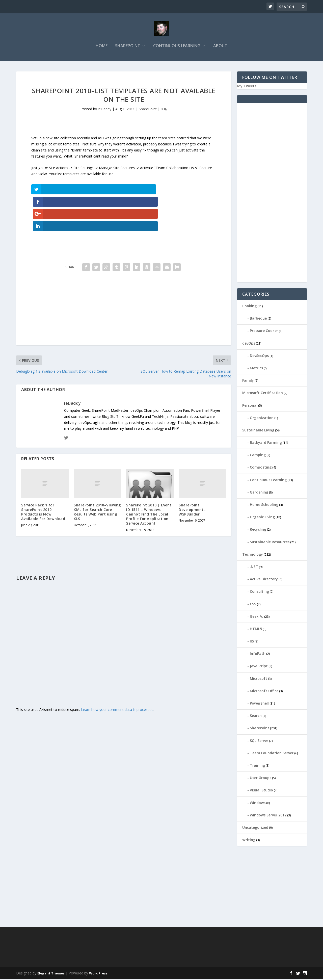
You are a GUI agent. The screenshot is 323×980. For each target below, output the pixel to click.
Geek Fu (257, 617)
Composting (261, 468)
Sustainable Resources (270, 543)
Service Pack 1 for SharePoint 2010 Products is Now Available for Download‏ (43, 476)
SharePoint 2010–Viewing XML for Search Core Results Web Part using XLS (97, 476)
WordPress (98, 974)
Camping (258, 456)
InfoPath (258, 654)
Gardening (259, 493)
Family (248, 381)
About (220, 47)
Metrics (256, 369)
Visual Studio (261, 791)
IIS (252, 642)
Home (102, 47)
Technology (253, 555)
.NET (254, 568)
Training (257, 766)
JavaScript (259, 667)
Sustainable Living (258, 431)
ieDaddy (105, 110)
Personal (250, 406)
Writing (249, 841)
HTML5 (256, 630)
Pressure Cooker (264, 332)
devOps (249, 344)
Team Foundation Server (272, 754)
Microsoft (259, 679)
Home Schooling (264, 506)
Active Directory (264, 580)
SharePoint (128, 47)
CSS (253, 605)
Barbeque (258, 319)
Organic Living (262, 518)
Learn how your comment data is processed (117, 674)
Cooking (249, 307)
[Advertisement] (124, 274)
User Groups (261, 779)
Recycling (258, 531)
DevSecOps (259, 357)
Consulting (259, 592)
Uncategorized (255, 828)
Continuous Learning (177, 47)
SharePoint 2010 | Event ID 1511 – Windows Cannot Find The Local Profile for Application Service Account (149, 478)
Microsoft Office (264, 692)
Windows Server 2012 (268, 816)
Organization (262, 419)
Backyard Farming (266, 443)
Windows (258, 804)
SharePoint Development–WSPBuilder (192, 474)
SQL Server (259, 742)
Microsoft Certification (263, 394)
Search (256, 717)
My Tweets (247, 87)
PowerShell (259, 704)
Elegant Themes (51, 974)
